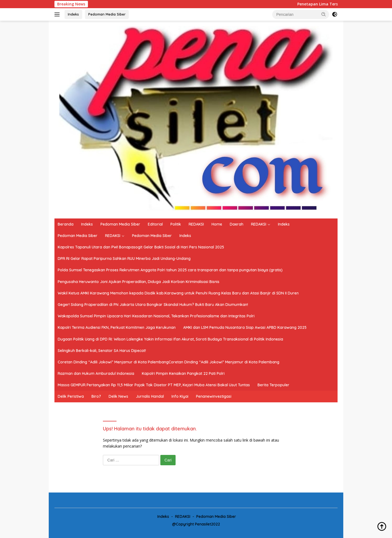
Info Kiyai (180, 396)
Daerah (237, 224)
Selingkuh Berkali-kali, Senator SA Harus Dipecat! (102, 351)
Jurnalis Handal (150, 396)
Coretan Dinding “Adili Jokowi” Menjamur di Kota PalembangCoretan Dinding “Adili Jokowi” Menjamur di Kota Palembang (169, 362)
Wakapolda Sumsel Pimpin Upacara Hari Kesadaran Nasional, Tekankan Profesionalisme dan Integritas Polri (156, 316)
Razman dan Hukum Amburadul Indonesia (96, 373)
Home (217, 224)
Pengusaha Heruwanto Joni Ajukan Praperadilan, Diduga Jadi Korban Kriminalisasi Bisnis (139, 282)
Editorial (155, 224)
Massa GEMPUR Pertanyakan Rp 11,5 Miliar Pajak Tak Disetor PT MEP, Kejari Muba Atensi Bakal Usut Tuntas (154, 385)
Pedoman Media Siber (107, 14)
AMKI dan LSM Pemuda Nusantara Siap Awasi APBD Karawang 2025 (245, 327)
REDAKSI (196, 224)
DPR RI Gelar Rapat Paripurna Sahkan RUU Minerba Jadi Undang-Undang (124, 259)
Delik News (118, 396)
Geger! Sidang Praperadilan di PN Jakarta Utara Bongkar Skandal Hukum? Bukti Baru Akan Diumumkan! (153, 305)
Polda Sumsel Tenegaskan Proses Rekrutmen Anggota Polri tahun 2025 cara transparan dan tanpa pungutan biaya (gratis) (170, 270)
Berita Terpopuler (273, 385)
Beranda (66, 224)
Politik (176, 224)
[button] (324, 14)
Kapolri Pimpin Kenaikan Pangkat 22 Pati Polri (183, 373)
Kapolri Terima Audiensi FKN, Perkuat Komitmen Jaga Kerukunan (117, 327)
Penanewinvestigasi (214, 396)
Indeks (73, 14)
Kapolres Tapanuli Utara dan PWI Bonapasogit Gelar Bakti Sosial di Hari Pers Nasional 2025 (141, 247)
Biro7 (96, 396)
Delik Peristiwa (71, 396)
